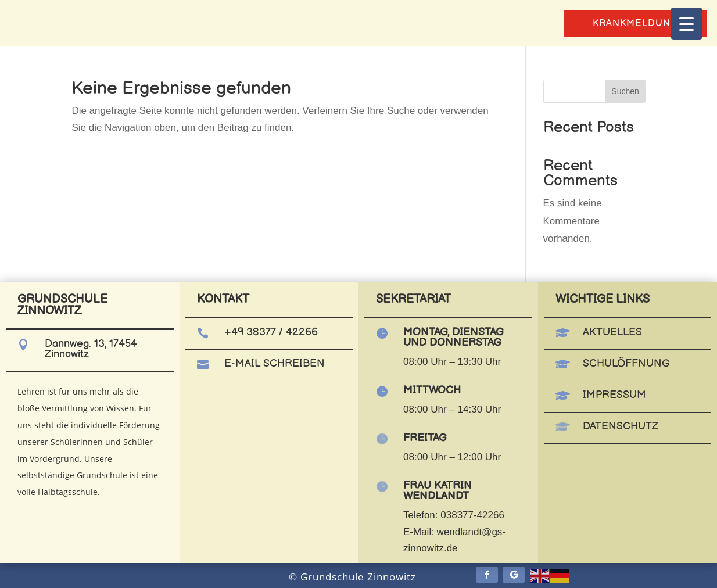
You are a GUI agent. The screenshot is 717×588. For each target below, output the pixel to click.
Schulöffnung (626, 363)
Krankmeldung (635, 24)
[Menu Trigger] (686, 24)
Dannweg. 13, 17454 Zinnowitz (91, 349)
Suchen (625, 91)
